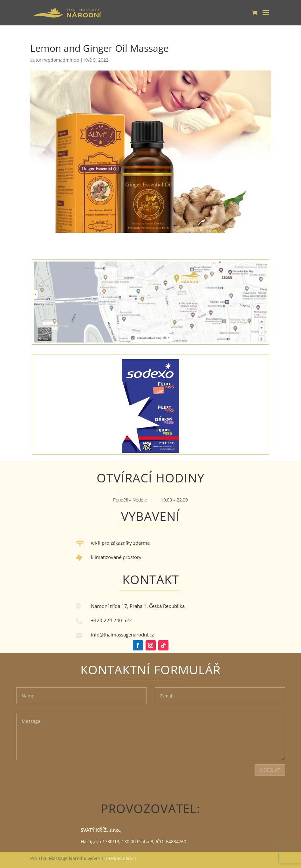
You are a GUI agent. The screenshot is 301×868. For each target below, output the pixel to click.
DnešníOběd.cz (121, 858)
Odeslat (270, 770)
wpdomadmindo (62, 60)
